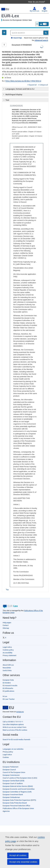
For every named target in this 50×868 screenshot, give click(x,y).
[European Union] (8, 704)
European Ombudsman (11, 794)
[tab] (25, 85)
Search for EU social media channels (16, 736)
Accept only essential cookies (23, 862)
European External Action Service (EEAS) (18, 783)
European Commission (11, 771)
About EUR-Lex (8, 661)
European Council (9, 766)
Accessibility (7, 649)
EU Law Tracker (9, 695)
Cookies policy (8, 646)
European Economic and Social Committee (19, 785)
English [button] (45, 6)
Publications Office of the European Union (18, 805)
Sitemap (6, 624)
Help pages (7, 619)
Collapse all (43, 81)
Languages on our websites (13, 745)
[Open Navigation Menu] (4, 29)
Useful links (7, 667)
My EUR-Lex (34, 6)
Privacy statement (9, 652)
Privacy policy (8, 748)
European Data (8, 676)
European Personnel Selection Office (16, 802)
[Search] (46, 29)
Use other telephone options (13, 721)
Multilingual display (13, 91)
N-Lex (5, 693)
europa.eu (20, 708)
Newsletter (7, 664)
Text (6, 96)
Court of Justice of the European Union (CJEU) (20, 774)
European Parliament (10, 763)
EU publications (8, 687)
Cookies (6, 754)
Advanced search (41, 37)
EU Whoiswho (8, 685)
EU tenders (7, 679)
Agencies (6, 807)
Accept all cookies (18, 855)
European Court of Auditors (13, 780)
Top (7, 586)
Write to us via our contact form (14, 724)
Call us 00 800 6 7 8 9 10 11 (13, 718)
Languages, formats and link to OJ (19, 85)
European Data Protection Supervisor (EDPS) (19, 796)
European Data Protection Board (15, 799)
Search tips (17, 34)
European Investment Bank (13, 791)
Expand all (32, 81)
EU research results (10, 682)
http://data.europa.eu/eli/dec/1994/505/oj (23, 77)
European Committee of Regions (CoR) (17, 788)
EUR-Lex (10, 12)
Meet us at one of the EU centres (15, 726)
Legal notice (7, 643)
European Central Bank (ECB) (14, 777)
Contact (6, 622)
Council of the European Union (14, 769)
